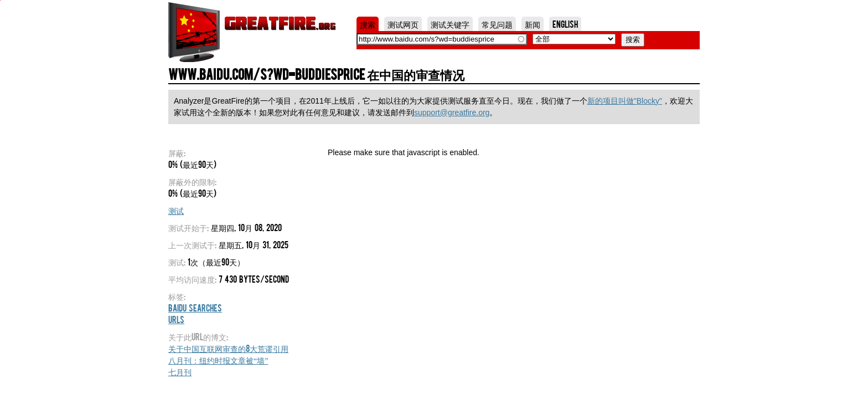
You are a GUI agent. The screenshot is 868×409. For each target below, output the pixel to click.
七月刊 (180, 371)
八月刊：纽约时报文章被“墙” (218, 360)
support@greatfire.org (452, 113)
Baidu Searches (195, 308)
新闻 (533, 24)
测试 (176, 210)
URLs (176, 319)
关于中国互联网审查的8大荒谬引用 (228, 348)
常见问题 (497, 24)
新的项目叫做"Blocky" (625, 101)
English (565, 24)
